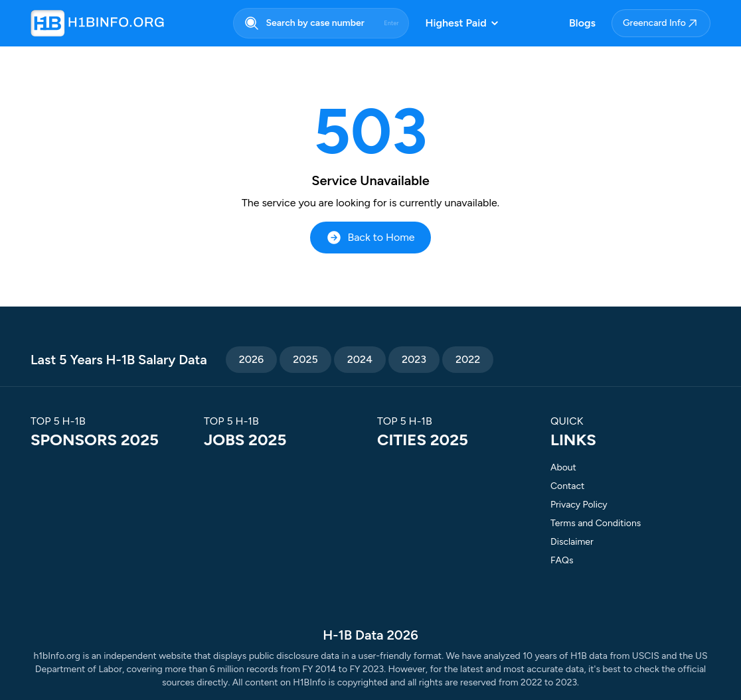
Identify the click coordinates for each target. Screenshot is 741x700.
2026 (251, 359)
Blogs (582, 23)
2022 (468, 359)
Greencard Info (661, 23)
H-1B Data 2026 (370, 635)
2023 (414, 359)
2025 (305, 359)
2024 (360, 359)
